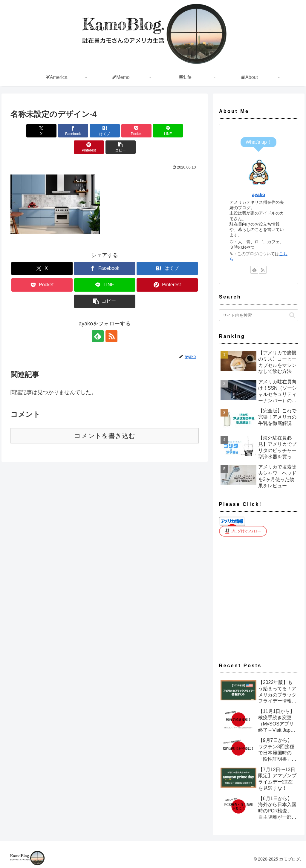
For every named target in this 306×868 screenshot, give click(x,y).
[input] (259, 315)
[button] (105, 147)
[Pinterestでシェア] (184, 131)
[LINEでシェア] (152, 131)
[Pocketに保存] (121, 131)
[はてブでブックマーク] (89, 131)
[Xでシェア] (26, 131)
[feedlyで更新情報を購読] (98, 336)
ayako (258, 194)
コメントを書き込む (105, 436)
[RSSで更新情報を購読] (111, 336)
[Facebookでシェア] (57, 131)
